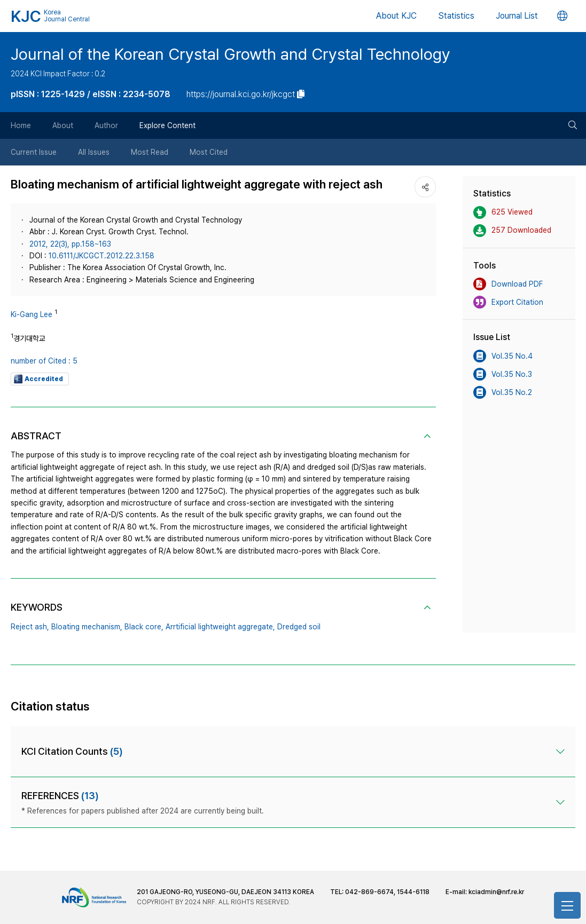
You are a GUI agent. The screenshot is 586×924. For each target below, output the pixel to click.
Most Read (150, 152)
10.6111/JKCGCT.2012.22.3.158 (101, 256)
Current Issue (34, 152)
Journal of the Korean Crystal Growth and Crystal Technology (231, 54)
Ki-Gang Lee (32, 314)
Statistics (456, 16)
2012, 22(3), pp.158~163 (70, 244)
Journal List (517, 16)
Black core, (144, 627)
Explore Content (167, 125)
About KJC (396, 16)
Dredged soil (299, 627)
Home (21, 125)
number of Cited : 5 (44, 361)
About (63, 125)
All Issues (94, 152)
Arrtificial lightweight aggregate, (220, 627)
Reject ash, (30, 627)
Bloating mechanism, (87, 627)
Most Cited (209, 152)
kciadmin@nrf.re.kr (496, 892)
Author (106, 125)
